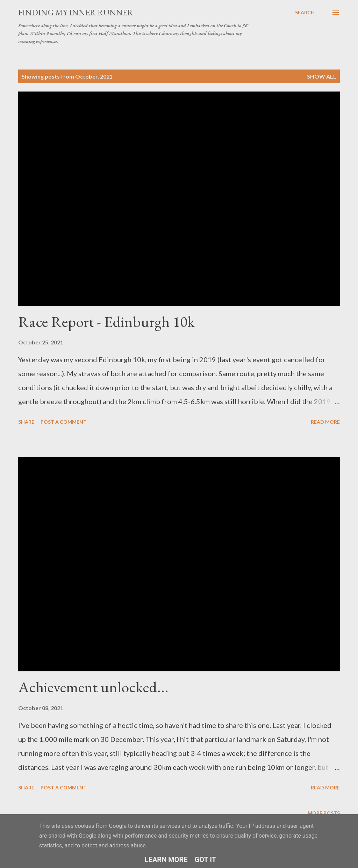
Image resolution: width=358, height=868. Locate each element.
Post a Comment (64, 422)
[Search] (305, 13)
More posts (324, 813)
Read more (325, 422)
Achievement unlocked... (93, 687)
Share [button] (26, 422)
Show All (322, 76)
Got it (206, 860)
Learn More (166, 860)
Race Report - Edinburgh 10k (106, 322)
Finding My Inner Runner (76, 12)
